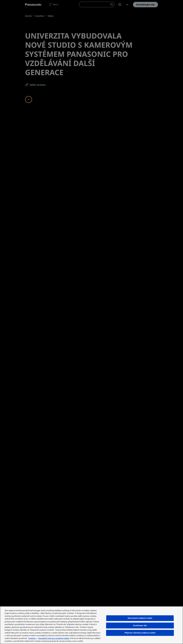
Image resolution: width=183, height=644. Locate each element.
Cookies (32, 638)
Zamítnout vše (140, 625)
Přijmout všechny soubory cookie (140, 633)
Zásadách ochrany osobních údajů (54, 638)
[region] (91, 625)
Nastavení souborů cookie (140, 618)
